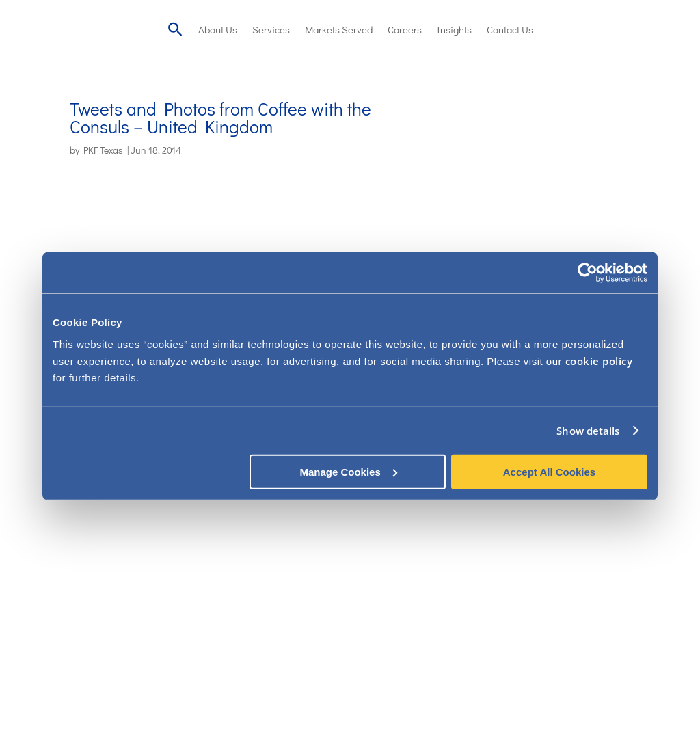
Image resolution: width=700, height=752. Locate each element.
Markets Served (339, 29)
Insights (454, 29)
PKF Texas (103, 150)
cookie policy (599, 360)
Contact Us (510, 29)
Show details (588, 431)
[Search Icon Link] (175, 29)
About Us (218, 29)
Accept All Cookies (549, 471)
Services (271, 29)
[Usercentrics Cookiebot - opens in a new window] (588, 273)
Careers (405, 29)
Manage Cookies (348, 471)
